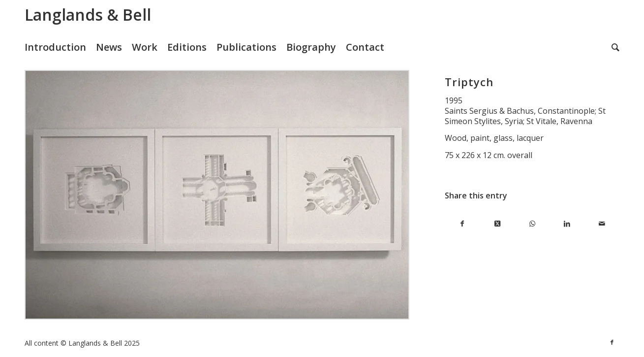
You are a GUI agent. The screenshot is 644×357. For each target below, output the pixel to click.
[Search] (615, 47)
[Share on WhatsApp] (532, 224)
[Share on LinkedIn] (567, 224)
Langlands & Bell (88, 15)
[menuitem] (60, 47)
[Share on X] (497, 224)
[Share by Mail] (602, 224)
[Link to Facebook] (612, 342)
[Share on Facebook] (462, 224)
